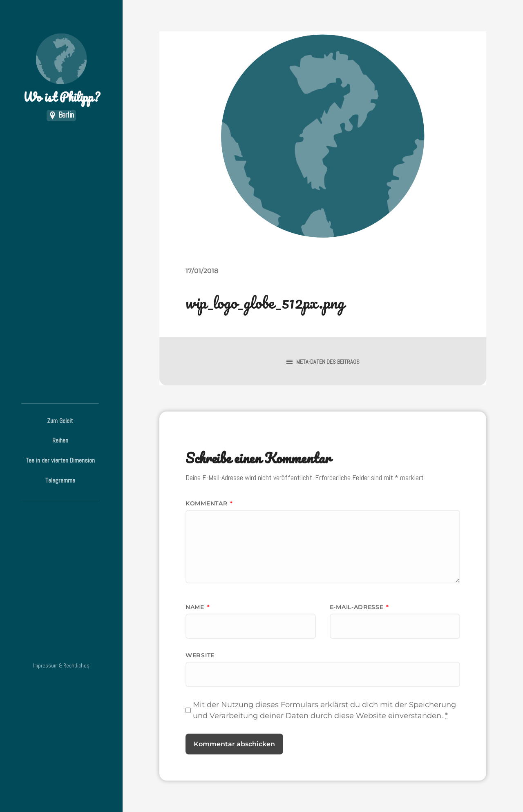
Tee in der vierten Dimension (60, 460)
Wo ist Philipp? (61, 70)
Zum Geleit (60, 421)
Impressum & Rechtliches (61, 666)
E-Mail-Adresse (359, 607)
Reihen (60, 440)
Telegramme (60, 480)
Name (198, 607)
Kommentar (209, 503)
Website (200, 655)
